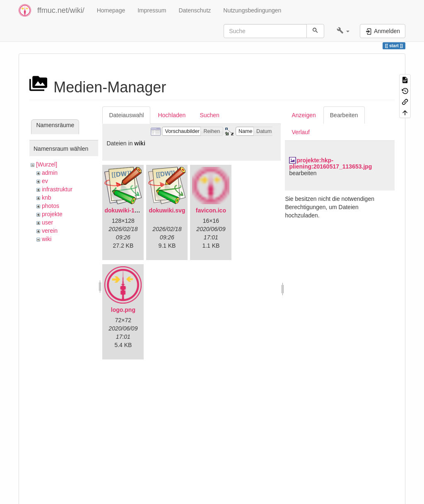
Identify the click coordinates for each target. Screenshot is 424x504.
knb (47, 198)
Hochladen (172, 115)
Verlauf (301, 132)
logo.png (123, 310)
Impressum (152, 10)
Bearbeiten (344, 115)
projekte (52, 214)
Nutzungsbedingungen (252, 10)
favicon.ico (211, 210)
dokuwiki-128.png (129, 210)
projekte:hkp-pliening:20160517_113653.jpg (330, 163)
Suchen (209, 115)
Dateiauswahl (126, 115)
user (47, 222)
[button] (343, 31)
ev (45, 181)
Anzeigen (304, 115)
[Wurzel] (47, 164)
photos (51, 206)
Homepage (111, 10)
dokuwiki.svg (167, 210)
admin (50, 173)
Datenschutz (195, 10)
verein (50, 231)
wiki (47, 239)
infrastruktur (57, 189)
